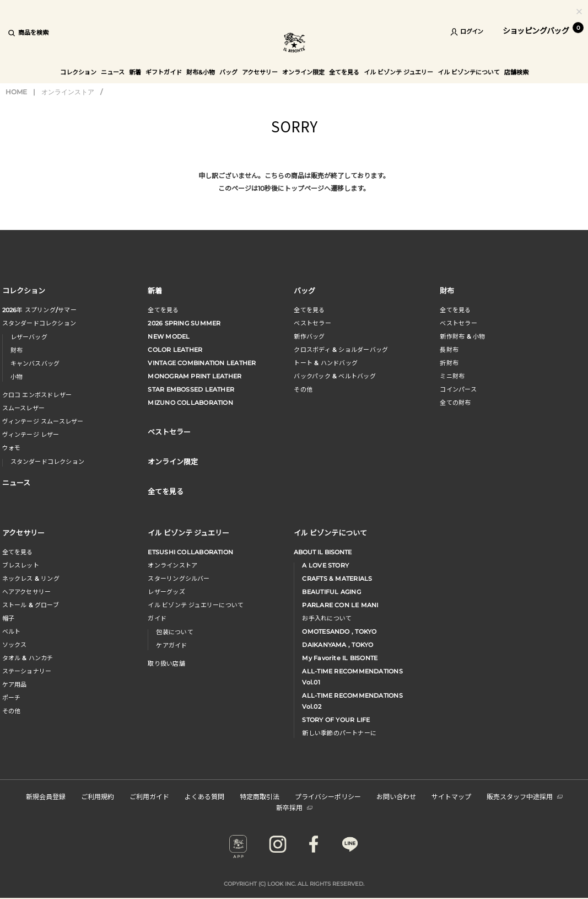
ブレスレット (21, 565)
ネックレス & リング (31, 579)
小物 (17, 377)
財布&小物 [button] (201, 72)
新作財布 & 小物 (462, 336)
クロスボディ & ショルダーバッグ (341, 350)
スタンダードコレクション (39, 323)
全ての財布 (455, 403)
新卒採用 (294, 807)
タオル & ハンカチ (28, 658)
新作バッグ (309, 336)
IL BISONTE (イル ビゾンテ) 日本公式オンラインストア (294, 44)
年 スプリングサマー (39, 310)
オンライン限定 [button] (303, 72)
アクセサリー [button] (260, 72)
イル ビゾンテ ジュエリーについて (196, 605)
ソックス (15, 645)
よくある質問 (204, 796)
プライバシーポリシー (328, 796)
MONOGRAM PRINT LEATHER (195, 376)
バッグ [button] (228, 72)
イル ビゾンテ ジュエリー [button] (398, 72)
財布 (17, 350)
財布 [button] (447, 290)
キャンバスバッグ (35, 363)
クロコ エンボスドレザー (37, 395)
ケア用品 (15, 684)
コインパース (458, 389)
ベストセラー (312, 323)
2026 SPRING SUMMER (184, 323)
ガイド (157, 618)
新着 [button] (135, 72)
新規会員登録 (46, 796)
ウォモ (12, 448)
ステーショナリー (27, 671)
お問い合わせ (396, 796)
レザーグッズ (166, 592)
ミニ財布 (452, 376)
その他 (303, 389)
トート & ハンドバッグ (326, 363)
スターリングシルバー (179, 579)
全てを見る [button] (344, 72)
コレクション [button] (78, 72)
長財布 (449, 350)
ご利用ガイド (149, 796)
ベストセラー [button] (169, 432)
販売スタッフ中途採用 (525, 796)
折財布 (449, 363)
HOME (16, 92)
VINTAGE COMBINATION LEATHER (202, 363)
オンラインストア (68, 92)
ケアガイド (171, 645)
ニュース (113, 72)
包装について (174, 632)
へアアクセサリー (27, 592)
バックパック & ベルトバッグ (335, 376)
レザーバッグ (29, 337)
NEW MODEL (169, 336)
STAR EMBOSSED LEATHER (191, 389)
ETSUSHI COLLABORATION (190, 552)
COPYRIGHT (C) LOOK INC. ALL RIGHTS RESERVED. (294, 884)
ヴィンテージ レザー (31, 435)
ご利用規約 (98, 796)
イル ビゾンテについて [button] (469, 72)
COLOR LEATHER (175, 350)
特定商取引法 (260, 796)
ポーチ (12, 698)
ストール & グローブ (31, 605)
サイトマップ (451, 796)
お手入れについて (327, 618)
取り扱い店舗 (166, 663)
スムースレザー (24, 408)
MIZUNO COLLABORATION (190, 403)
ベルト (12, 632)
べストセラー (458, 323)
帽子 (8, 618)
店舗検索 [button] (516, 72)
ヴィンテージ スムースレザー (43, 421)
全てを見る (163, 310)
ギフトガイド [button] (164, 72)
